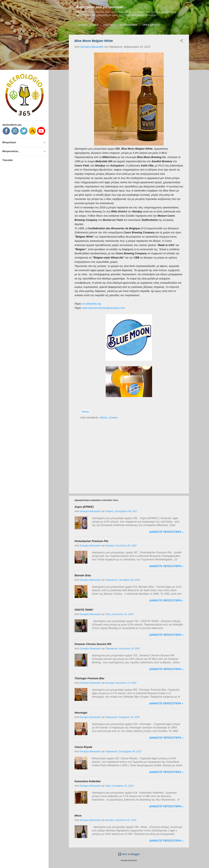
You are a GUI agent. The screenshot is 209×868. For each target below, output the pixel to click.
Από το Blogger (129, 854)
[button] (181, 41)
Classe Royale (83, 747)
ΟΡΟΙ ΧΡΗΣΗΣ (151, 25)
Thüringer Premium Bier (90, 678)
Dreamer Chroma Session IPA (93, 644)
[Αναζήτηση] (187, 8)
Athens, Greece (109, 418)
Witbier (86, 412)
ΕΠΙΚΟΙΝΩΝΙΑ (129, 25)
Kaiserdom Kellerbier (88, 781)
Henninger (81, 713)
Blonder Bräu (83, 575)
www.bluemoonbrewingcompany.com (104, 308)
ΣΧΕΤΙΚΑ (109, 25)
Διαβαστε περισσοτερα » (166, 532)
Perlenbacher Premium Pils (92, 541)
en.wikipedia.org (92, 304)
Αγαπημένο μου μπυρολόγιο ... (101, 7)
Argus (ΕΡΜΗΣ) (84, 507)
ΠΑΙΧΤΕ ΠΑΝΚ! (84, 610)
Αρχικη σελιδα (88, 25)
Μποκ (78, 816)
